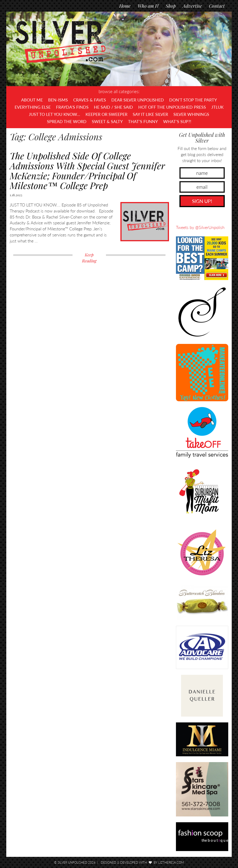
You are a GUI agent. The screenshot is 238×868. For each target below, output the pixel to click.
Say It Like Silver (150, 114)
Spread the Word (67, 121)
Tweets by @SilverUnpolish (200, 227)
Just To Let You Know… (55, 114)
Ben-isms (58, 100)
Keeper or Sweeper (106, 114)
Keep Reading (89, 258)
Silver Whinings (191, 114)
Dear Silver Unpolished (138, 100)
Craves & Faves (90, 100)
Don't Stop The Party (193, 100)
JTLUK (217, 107)
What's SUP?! (177, 121)
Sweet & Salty (107, 121)
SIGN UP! (202, 201)
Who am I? (148, 6)
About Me (32, 100)
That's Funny (143, 121)
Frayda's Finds (72, 107)
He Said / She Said (113, 107)
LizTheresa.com (171, 862)
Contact (217, 6)
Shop (171, 6)
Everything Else (33, 107)
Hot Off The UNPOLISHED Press (172, 107)
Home (125, 6)
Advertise (192, 6)
